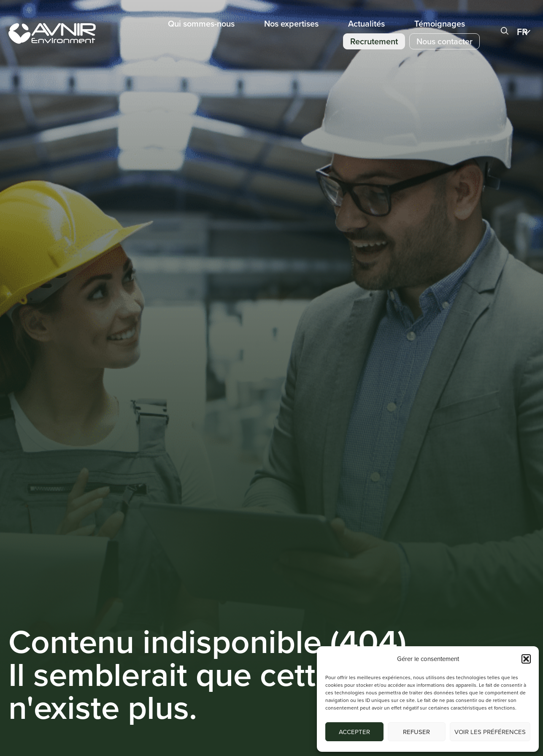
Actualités (366, 24)
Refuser (416, 732)
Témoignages (440, 24)
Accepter (354, 732)
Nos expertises (291, 24)
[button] (526, 659)
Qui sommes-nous (201, 24)
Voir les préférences (490, 732)
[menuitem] (526, 32)
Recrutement (374, 41)
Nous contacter (444, 41)
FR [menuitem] (522, 32)
